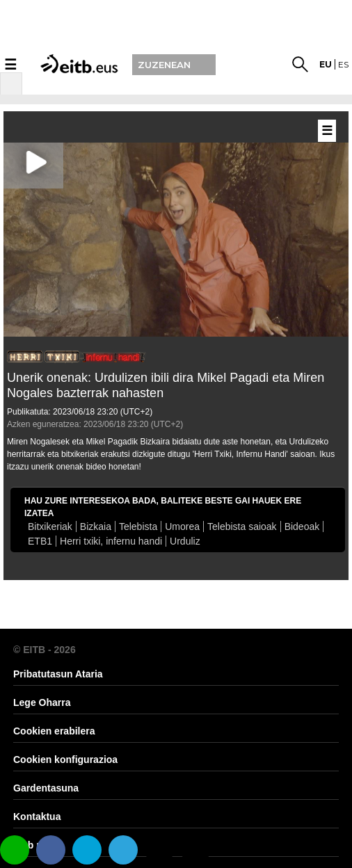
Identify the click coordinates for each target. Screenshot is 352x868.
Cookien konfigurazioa (65, 759)
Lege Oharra (42, 702)
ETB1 (40, 541)
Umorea (182, 527)
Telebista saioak (242, 527)
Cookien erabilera (54, 731)
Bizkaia (96, 527)
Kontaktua (37, 817)
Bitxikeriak (50, 527)
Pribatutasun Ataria (58, 674)
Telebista (138, 527)
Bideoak (302, 527)
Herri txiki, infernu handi (111, 541)
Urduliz (185, 541)
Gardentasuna (46, 788)
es (343, 64)
